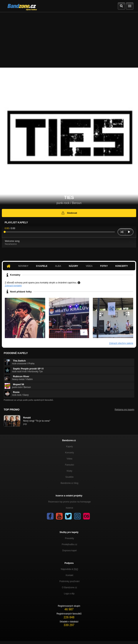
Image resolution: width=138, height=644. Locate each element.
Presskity (70, 538)
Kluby (69, 471)
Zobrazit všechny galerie (121, 343)
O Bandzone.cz (69, 587)
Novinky (23, 266)
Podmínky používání (70, 581)
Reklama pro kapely (124, 410)
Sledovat (69, 213)
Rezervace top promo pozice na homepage (69, 502)
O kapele (42, 266)
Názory (74, 266)
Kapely (70, 447)
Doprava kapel (69, 551)
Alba (58, 266)
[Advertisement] (69, 40)
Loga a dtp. (69, 594)
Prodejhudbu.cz (69, 544)
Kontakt (70, 575)
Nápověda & (69, 569)
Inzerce (69, 508)
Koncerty (122, 266)
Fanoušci (70, 465)
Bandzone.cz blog (69, 483)
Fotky (104, 266)
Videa (89, 266)
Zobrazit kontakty (13, 286)
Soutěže (69, 477)
